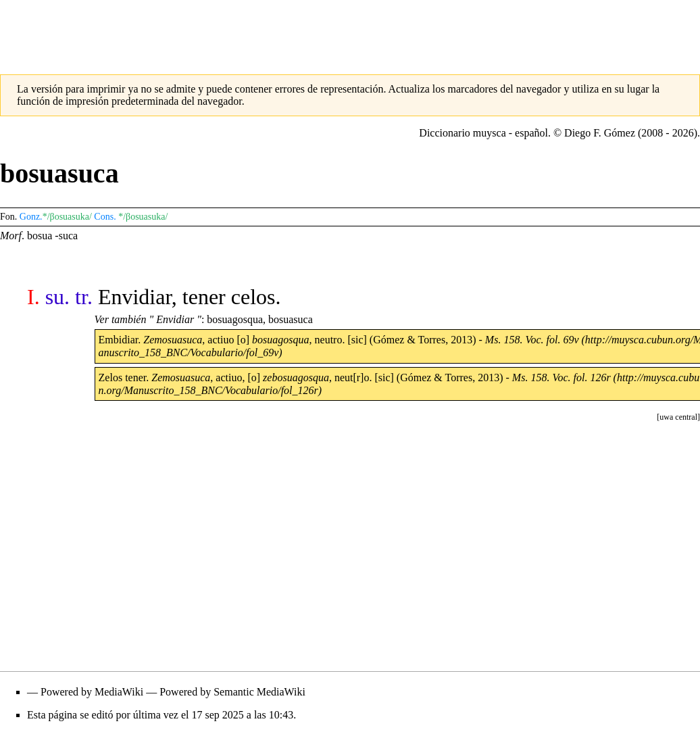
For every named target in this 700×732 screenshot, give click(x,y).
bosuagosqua (235, 319)
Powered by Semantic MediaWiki (232, 692)
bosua (40, 236)
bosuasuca (291, 319)
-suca (66, 236)
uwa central (678, 417)
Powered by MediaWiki (92, 692)
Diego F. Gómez (600, 133)
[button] (678, 417)
